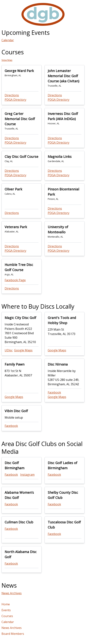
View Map (7, 60)
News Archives (12, 593)
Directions (12, 95)
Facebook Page (15, 280)
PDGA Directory (15, 100)
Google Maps (23, 350)
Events (6, 610)
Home (6, 604)
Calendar (8, 40)
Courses (7, 616)
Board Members (13, 634)
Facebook (54, 392)
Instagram (27, 475)
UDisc (9, 350)
